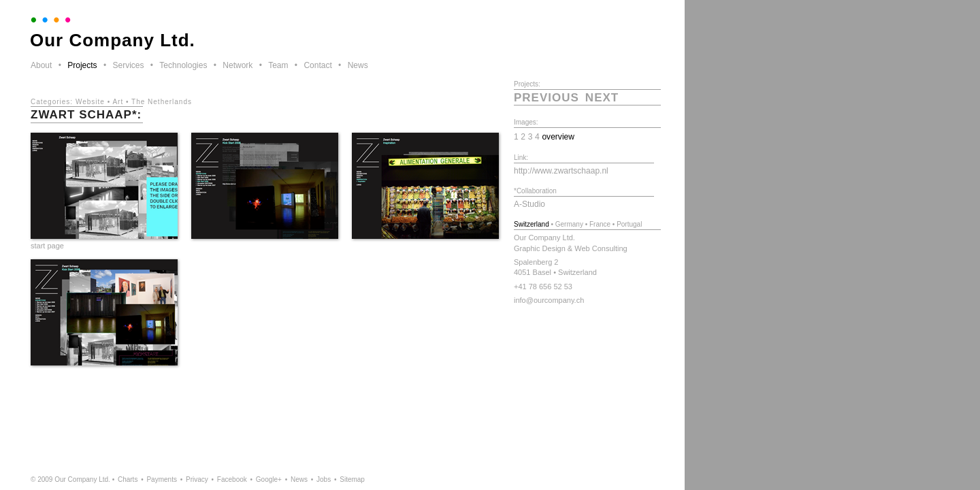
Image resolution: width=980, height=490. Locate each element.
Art (118, 102)
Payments (161, 479)
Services (128, 65)
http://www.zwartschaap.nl (561, 171)
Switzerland (532, 224)
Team (278, 65)
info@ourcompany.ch (549, 300)
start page (47, 246)
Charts (128, 479)
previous (546, 98)
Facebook (232, 479)
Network (238, 65)
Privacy (197, 479)
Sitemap (352, 479)
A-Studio (529, 204)
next (602, 98)
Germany (569, 224)
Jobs (324, 479)
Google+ (269, 479)
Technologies (183, 65)
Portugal (629, 224)
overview (558, 137)
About (41, 65)
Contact (317, 65)
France (600, 224)
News (358, 65)
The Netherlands (162, 102)
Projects (82, 65)
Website (90, 102)
